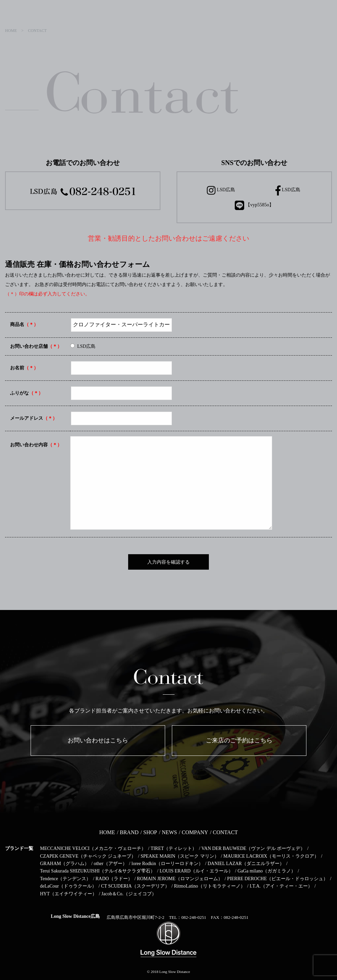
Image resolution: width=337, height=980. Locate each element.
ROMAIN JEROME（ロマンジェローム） (180, 879)
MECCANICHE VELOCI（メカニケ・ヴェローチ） (93, 848)
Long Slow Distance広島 (75, 916)
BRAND (129, 832)
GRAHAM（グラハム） (65, 864)
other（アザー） (110, 864)
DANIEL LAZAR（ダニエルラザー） (246, 864)
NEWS (169, 832)
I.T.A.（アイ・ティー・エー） (281, 886)
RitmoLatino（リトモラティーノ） (210, 886)
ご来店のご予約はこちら (239, 740)
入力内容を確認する (168, 562)
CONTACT (225, 832)
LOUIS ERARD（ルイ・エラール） (196, 871)
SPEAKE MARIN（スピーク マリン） (180, 856)
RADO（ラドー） (114, 879)
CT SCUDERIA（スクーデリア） (135, 886)
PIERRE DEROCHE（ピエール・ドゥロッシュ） (277, 879)
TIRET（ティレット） (174, 848)
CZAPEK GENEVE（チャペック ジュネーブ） (88, 856)
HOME (107, 832)
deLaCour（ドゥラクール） (68, 886)
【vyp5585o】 (254, 205)
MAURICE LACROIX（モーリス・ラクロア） (271, 856)
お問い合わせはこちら (98, 740)
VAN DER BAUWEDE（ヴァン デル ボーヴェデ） (253, 848)
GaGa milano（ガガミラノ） (267, 871)
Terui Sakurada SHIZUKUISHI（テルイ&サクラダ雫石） (98, 871)
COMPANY (195, 832)
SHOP (150, 832)
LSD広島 (221, 190)
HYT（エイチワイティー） (68, 894)
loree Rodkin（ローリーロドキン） (167, 864)
